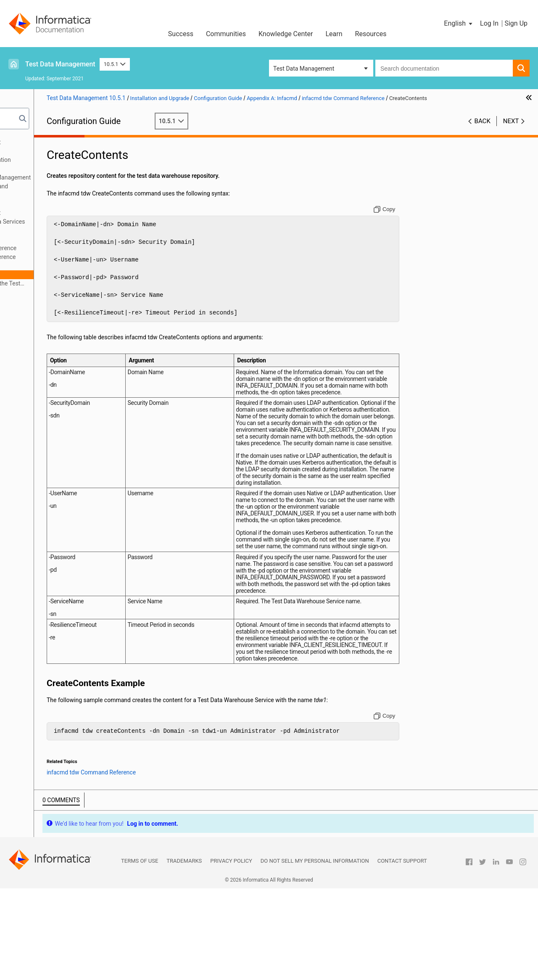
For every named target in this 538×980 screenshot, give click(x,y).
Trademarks (184, 952)
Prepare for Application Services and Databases (61, 191)
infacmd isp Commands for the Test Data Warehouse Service (70, 284)
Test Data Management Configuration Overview (63, 164)
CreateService (53, 266)
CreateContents (56, 275)
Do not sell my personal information (315, 952)
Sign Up (516, 23)
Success (181, 34)
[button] (459, 24)
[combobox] (444, 68)
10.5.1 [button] (115, 64)
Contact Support (402, 952)
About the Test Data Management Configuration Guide (58, 147)
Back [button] (483, 130)
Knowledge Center (286, 34)
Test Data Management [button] (304, 69)
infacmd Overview (50, 239)
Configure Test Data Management (58, 213)
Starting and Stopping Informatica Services (70, 222)
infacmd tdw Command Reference (71, 257)
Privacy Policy (231, 952)
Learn (334, 34)
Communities (226, 34)
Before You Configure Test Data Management (73, 177)
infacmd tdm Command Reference (72, 248)
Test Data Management (60, 64)
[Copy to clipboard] (410, 218)
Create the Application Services (55, 204)
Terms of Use (140, 952)
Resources (371, 34)
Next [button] (511, 130)
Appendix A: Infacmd (41, 230)
